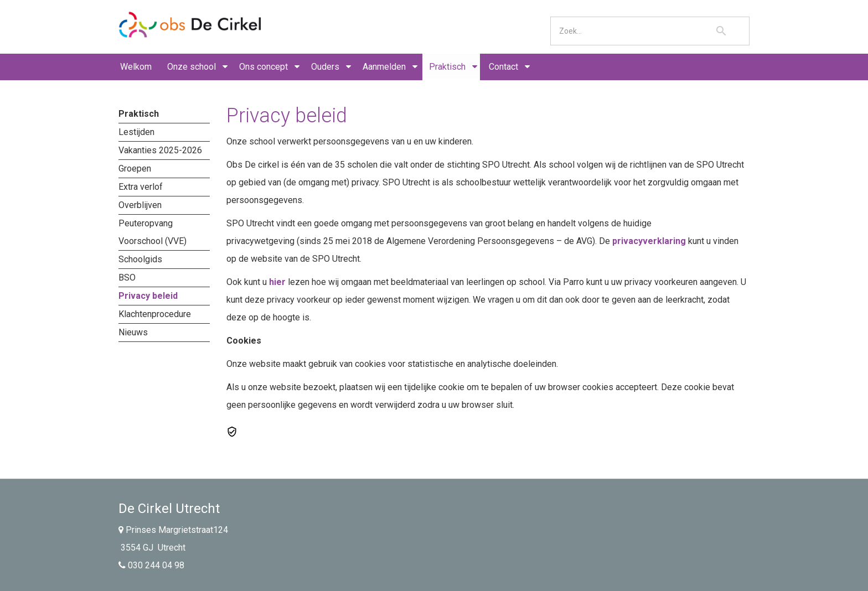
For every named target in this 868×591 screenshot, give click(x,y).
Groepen (135, 169)
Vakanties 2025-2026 (160, 150)
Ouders (325, 67)
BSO (127, 278)
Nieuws (133, 332)
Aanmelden (384, 67)
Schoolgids (140, 259)
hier (277, 282)
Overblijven (140, 205)
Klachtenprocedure (155, 314)
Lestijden (136, 132)
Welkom (136, 67)
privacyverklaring (649, 241)
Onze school (192, 67)
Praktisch (447, 67)
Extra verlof (141, 187)
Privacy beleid (148, 296)
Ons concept (263, 67)
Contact (503, 67)
